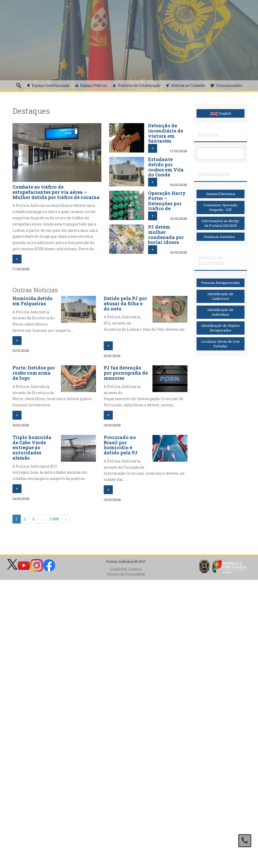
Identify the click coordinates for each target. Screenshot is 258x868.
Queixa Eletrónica (221, 194)
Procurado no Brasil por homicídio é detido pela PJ (121, 445)
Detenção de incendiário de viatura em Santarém (166, 133)
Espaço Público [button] (94, 85)
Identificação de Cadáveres (220, 296)
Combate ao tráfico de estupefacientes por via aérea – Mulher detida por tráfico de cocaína (56, 192)
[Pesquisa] (18, 85)
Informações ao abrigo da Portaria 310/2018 (220, 223)
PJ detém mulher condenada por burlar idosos (166, 234)
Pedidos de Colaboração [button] (139, 85)
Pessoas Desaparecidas (221, 283)
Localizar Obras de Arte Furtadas (221, 344)
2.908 (54, 519)
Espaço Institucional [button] (51, 85)
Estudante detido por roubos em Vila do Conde (166, 167)
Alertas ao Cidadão (188, 85)
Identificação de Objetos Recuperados (220, 328)
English (221, 113)
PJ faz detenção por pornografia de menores (126, 373)
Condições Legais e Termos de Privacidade (126, 571)
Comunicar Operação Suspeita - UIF (220, 207)
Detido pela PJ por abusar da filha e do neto (125, 303)
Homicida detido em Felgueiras (33, 301)
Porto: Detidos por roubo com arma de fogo (34, 373)
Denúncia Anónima (220, 237)
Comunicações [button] (229, 85)
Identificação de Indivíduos (220, 312)
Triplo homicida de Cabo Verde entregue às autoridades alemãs (32, 448)
